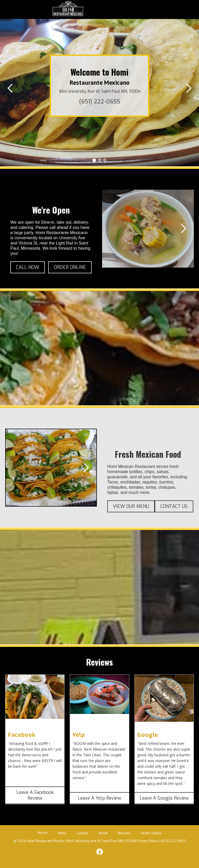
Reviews (124, 833)
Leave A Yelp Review (99, 798)
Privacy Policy (147, 841)
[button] (139, 10)
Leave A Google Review (164, 798)
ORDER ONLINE (70, 267)
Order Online (151, 833)
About (103, 833)
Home (42, 833)
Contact (82, 833)
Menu (62, 833)
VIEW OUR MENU (131, 506)
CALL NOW (28, 267)
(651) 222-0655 (100, 102)
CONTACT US (174, 506)
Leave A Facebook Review (35, 795)
